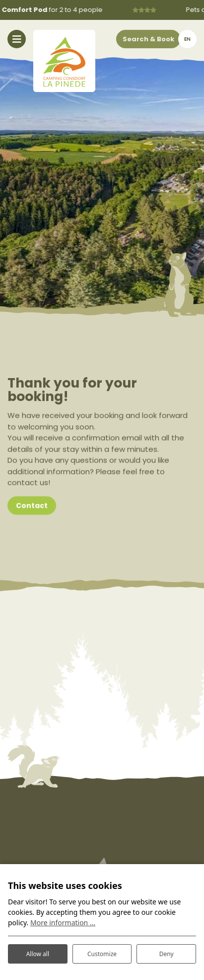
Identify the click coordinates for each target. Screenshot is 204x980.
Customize (102, 954)
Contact (32, 508)
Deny (167, 954)
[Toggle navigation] (17, 39)
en (187, 39)
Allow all (38, 954)
